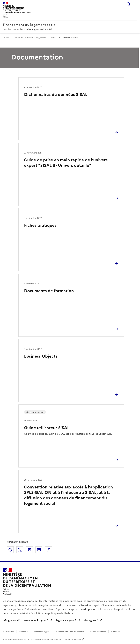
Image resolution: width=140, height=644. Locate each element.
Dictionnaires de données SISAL (56, 95)
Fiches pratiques (40, 225)
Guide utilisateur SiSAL (47, 428)
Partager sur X (20, 550)
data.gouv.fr (91, 620)
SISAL (54, 38)
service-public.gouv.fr (36, 620)
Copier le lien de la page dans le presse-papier (48, 550)
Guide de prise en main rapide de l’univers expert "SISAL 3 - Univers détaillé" (66, 163)
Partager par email (39, 550)
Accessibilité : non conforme (70, 632)
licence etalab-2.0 (72, 640)
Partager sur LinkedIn (29, 550)
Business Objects (41, 356)
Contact (115, 632)
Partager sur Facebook (10, 550)
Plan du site (8, 632)
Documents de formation (49, 291)
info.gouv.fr (10, 620)
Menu (135, 4)
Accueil (6, 38)
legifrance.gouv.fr (67, 620)
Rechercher (128, 4)
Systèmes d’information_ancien (31, 38)
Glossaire (24, 632)
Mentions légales (42, 632)
